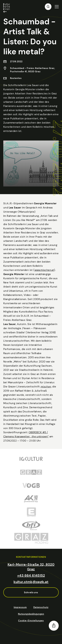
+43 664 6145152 (31, 575)
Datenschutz (41, 607)
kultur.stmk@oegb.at (31, 582)
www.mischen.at (44, 274)
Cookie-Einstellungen (31, 621)
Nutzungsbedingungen (31, 614)
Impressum (20, 607)
